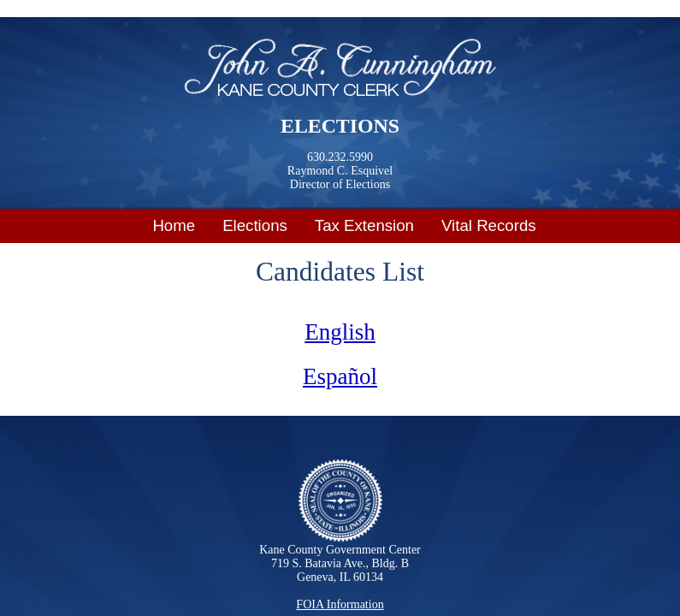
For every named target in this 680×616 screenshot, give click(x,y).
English (340, 332)
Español (340, 376)
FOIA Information (340, 604)
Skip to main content (64, 11)
